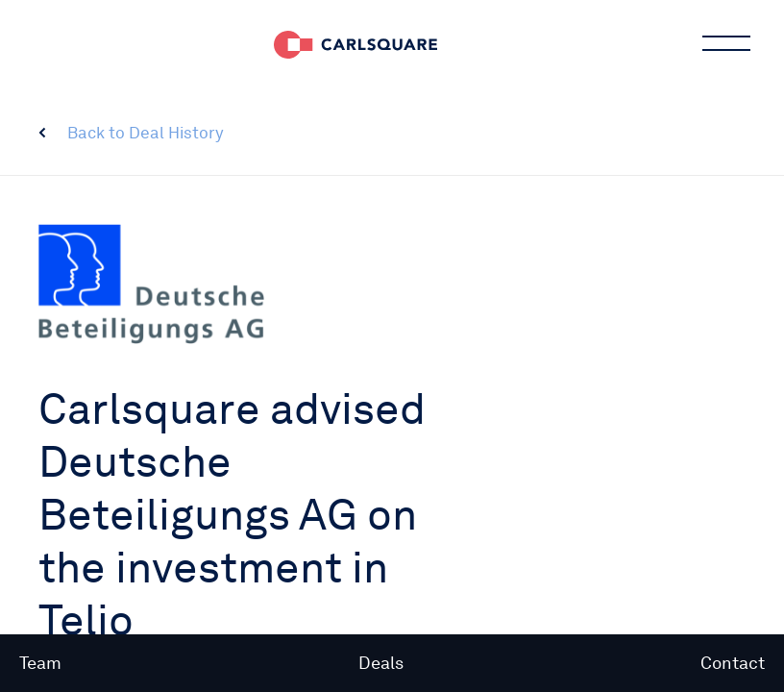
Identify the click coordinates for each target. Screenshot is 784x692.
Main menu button (724, 43)
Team (40, 663)
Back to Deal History (146, 133)
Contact (733, 663)
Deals (381, 663)
